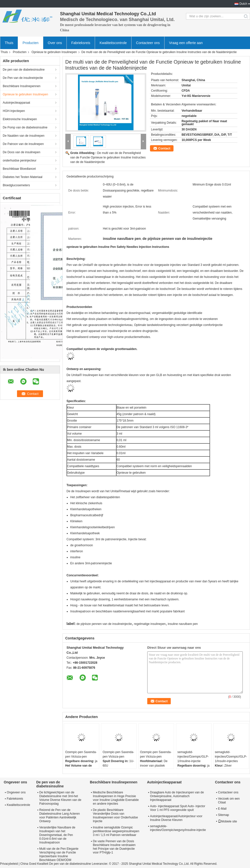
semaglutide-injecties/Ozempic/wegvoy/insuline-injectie (178, 828)
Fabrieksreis (81, 43)
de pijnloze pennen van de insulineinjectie (104, 624)
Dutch (243, 4)
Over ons (55, 43)
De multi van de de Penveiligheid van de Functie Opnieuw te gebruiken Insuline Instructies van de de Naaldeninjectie (108, 157)
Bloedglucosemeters (16, 185)
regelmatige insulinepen (150, 624)
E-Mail (222, 809)
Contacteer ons (148, 43)
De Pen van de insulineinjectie (23, 78)
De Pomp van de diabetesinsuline (25, 127)
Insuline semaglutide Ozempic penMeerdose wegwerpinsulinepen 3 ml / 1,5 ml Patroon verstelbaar (116, 831)
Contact (164, 148)
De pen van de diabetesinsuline (24, 70)
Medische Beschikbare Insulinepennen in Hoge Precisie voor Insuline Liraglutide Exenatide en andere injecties (116, 798)
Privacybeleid (9, 864)
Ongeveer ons (16, 792)
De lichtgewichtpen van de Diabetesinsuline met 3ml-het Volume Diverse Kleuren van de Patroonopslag (60, 798)
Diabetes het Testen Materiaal (23, 177)
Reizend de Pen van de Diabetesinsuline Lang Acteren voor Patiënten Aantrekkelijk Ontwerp (59, 816)
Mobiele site (227, 821)
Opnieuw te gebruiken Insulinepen (54, 52)
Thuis (9, 43)
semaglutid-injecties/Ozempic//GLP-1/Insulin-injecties (231, 757)
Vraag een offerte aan (186, 43)
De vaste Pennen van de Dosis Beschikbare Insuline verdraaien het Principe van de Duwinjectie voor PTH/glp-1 (114, 847)
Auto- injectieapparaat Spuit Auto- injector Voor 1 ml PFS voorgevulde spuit (178, 808)
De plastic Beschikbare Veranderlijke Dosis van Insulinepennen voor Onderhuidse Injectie (115, 816)
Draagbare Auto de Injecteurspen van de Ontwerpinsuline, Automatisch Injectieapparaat (177, 796)
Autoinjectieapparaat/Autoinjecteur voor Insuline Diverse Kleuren (176, 818)
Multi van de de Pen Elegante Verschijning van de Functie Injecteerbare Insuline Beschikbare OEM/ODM (59, 854)
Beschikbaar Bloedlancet (19, 169)
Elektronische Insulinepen (20, 119)
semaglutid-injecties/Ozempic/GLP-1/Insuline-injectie (193, 757)
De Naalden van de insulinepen (24, 136)
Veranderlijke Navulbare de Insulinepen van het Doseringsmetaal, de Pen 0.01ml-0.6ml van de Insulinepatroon (57, 835)
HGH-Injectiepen (14, 111)
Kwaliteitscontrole (113, 43)
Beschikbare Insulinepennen (22, 86)
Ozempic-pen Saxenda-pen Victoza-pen (81, 754)
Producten (30, 43)
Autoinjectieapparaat (16, 103)
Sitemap (223, 815)
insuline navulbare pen (183, 624)
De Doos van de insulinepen (21, 152)
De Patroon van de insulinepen (23, 144)
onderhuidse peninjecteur (20, 160)
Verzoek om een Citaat (229, 801)
